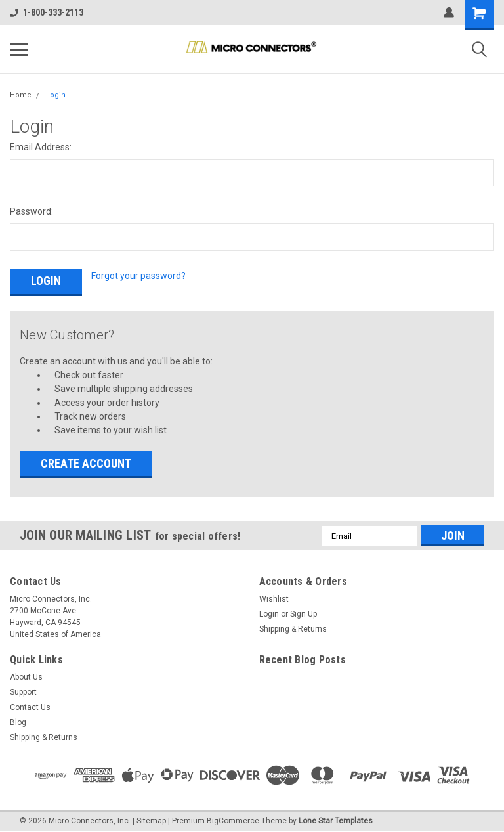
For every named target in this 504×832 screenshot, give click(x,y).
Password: (31, 211)
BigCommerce (233, 819)
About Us (26, 675)
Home (21, 95)
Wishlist (274, 597)
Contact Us (30, 705)
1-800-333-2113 (47, 12)
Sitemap (151, 819)
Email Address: (41, 147)
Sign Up (304, 612)
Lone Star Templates (336, 819)
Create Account (86, 461)
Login (56, 95)
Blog (18, 720)
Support (23, 690)
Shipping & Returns (293, 627)
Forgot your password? (138, 276)
